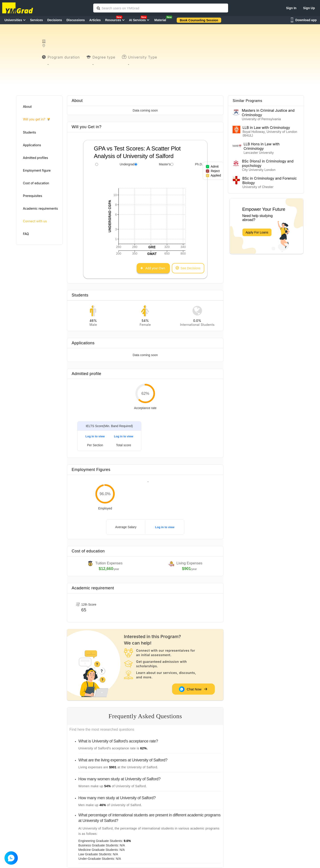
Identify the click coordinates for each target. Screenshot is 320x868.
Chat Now (193, 689)
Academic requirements (40, 208)
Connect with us (35, 221)
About (27, 106)
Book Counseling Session (199, 20)
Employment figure (37, 170)
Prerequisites (32, 196)
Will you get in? (36, 119)
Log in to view (95, 436)
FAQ (26, 234)
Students (29, 132)
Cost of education (36, 183)
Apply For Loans (257, 232)
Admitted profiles (35, 158)
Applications (32, 145)
